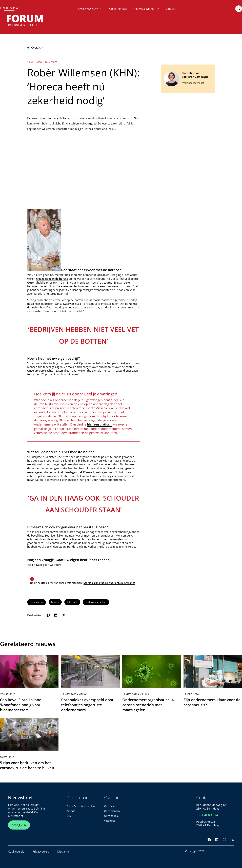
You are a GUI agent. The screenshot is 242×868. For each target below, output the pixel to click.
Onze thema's (118, 9)
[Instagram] (225, 840)
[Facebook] (48, 615)
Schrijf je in (19, 825)
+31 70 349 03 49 (209, 815)
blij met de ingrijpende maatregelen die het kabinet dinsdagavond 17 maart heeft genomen (81, 470)
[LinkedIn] (56, 615)
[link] (29, 685)
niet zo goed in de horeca (52, 279)
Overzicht (35, 48)
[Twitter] (64, 615)
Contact (171, 9)
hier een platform (100, 424)
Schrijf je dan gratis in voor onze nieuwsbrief (109, 583)
